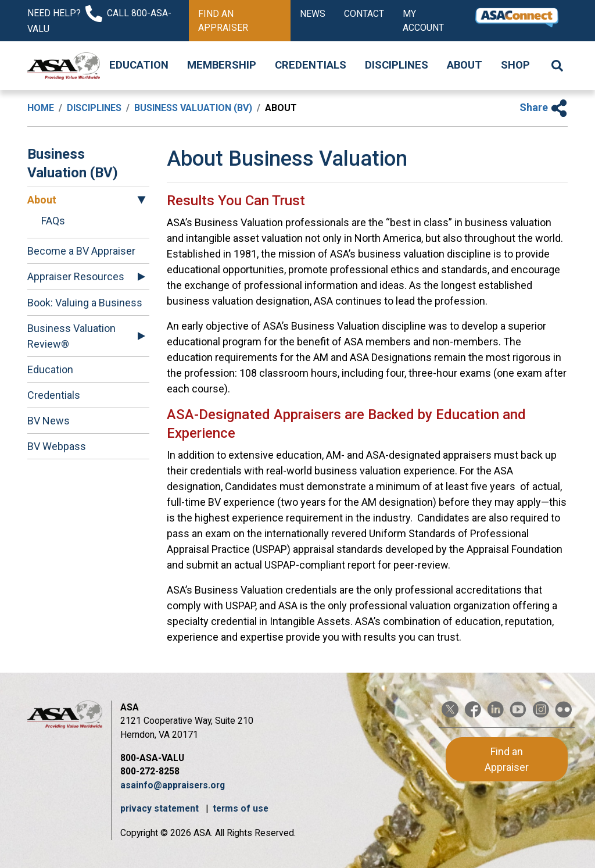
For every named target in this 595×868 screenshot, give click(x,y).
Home (41, 108)
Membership (222, 65)
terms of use (241, 808)
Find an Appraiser (223, 21)
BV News (49, 421)
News (313, 14)
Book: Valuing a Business (85, 303)
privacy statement (161, 808)
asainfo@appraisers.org (173, 785)
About (465, 65)
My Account (423, 21)
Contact (364, 14)
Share (544, 107)
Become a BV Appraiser (81, 251)
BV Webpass (57, 446)
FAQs (53, 221)
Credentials (311, 65)
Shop (515, 65)
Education (139, 65)
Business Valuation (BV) (193, 108)
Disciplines (397, 65)
